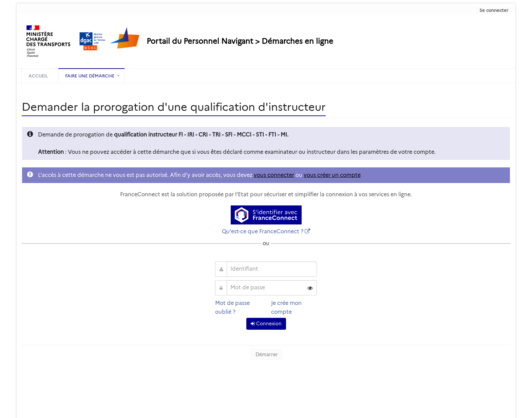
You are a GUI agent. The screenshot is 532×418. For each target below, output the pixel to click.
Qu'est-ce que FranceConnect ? (263, 231)
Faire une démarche (90, 76)
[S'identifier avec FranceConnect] (266, 215)
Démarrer (266, 355)
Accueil (38, 76)
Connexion (266, 324)
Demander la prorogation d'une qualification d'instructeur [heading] (174, 107)
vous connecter (274, 175)
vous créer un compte (332, 175)
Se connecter (494, 10)
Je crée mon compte (286, 307)
